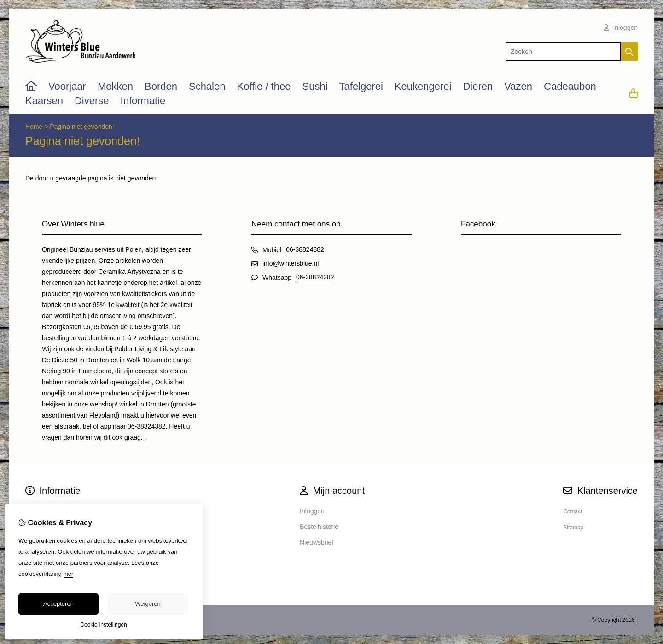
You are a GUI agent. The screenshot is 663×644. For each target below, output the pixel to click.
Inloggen (312, 511)
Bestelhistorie (319, 527)
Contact (573, 511)
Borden (161, 86)
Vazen (518, 86)
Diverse (92, 101)
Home (34, 127)
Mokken (115, 86)
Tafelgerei (361, 86)
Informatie (143, 101)
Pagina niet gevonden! (82, 127)
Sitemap (573, 528)
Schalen (207, 86)
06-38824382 (305, 249)
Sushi (315, 86)
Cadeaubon (570, 86)
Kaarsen (44, 101)
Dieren (478, 86)
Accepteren (58, 604)
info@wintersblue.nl (291, 263)
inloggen (621, 28)
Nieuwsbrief (317, 542)
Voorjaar (67, 86)
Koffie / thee (264, 86)
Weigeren (148, 604)
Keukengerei (423, 86)
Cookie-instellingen (103, 625)
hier (69, 574)
